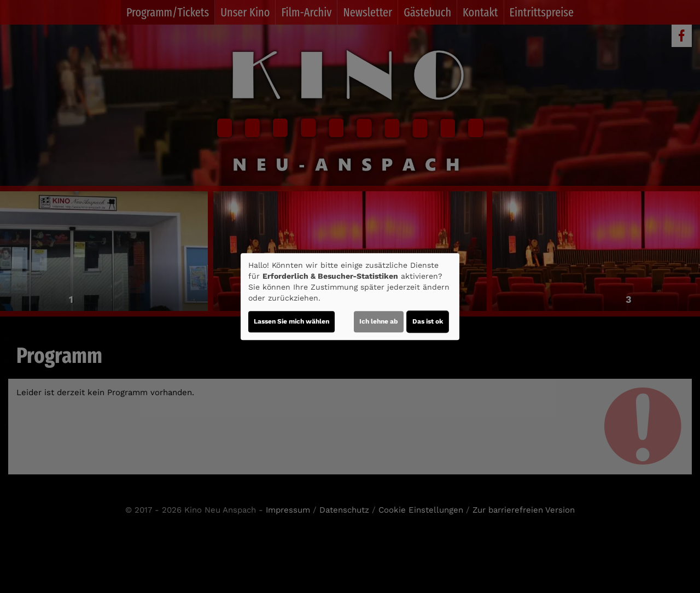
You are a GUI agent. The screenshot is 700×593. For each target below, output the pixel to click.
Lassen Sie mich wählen (291, 321)
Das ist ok (428, 321)
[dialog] (350, 297)
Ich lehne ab (379, 321)
